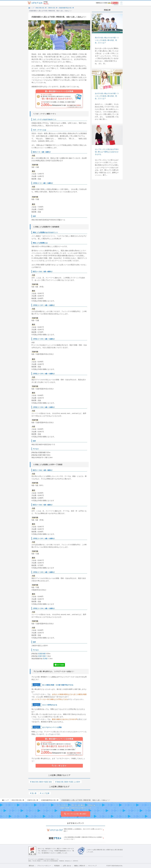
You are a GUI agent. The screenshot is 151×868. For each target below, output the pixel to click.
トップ (31, 8)
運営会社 (31, 866)
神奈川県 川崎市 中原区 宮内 (41, 782)
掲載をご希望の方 (80, 866)
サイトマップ (92, 866)
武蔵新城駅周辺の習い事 (66, 8)
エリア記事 (45, 793)
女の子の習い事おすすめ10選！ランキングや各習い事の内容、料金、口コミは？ (107, 96)
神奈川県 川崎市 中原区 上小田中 (68, 782)
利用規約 (57, 866)
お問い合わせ (67, 866)
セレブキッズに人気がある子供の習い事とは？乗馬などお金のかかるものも (107, 152)
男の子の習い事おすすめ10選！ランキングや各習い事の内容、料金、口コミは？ (107, 40)
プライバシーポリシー (44, 866)
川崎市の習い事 (53, 8)
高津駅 (45, 659)
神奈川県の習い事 (41, 8)
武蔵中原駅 (42, 656)
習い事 (33, 793)
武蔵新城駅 (42, 654)
